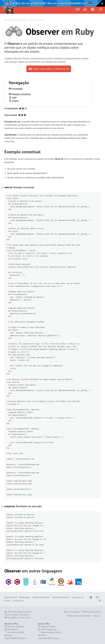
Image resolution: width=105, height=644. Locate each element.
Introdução (17, 89)
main (14, 97)
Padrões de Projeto (18, 20)
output (15, 101)
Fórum (7, 601)
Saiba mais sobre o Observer (49, 69)
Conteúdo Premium (61, 597)
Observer (32, 20)
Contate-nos (18, 601)
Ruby (41, 20)
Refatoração (25, 597)
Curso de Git (77, 597)
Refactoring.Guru (24, 612)
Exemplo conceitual (21, 94)
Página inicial (11, 597)
